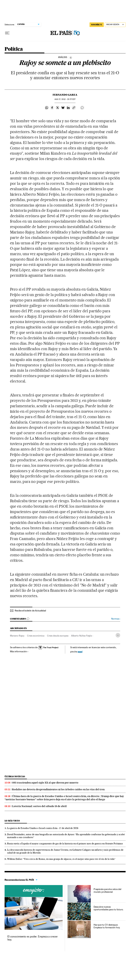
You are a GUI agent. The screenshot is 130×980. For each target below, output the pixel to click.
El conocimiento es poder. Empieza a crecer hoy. (33, 938)
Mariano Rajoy (17, 636)
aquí (80, 651)
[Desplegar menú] (7, 33)
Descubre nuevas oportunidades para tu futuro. (109, 908)
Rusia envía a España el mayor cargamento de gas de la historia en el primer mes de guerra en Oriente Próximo (65, 844)
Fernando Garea (65, 95)
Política (14, 49)
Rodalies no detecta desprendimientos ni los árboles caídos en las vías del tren (58, 789)
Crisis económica (36, 636)
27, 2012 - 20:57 (65, 99)
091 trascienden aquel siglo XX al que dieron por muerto (45, 783)
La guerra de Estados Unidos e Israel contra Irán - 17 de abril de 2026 (43, 828)
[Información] (71, 57)
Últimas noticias (15, 776)
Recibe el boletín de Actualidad (30, 611)
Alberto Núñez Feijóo (82, 636)
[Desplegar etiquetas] (118, 635)
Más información (19, 651)
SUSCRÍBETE (97, 25)
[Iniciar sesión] (115, 25)
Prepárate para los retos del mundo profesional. (107, 890)
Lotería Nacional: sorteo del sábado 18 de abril (39, 806)
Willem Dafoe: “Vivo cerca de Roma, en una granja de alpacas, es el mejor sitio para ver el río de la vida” (61, 859)
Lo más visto (12, 821)
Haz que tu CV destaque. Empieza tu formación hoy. (107, 926)
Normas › (116, 619)
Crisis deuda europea (58, 636)
